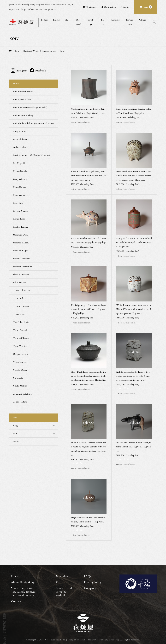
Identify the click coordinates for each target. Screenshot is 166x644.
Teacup (56, 20)
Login (126, 7)
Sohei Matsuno (20, 282)
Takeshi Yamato (21, 306)
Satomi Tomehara (22, 259)
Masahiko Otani (21, 235)
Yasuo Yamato (20, 362)
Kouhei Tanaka (20, 227)
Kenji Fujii (18, 203)
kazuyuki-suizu (20, 179)
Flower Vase (130, 22)
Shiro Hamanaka (21, 275)
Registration (110, 7)
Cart (148, 7)
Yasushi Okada (20, 370)
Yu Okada (18, 378)
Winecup (115, 20)
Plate (67, 20)
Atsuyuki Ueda (20, 131)
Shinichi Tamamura (22, 267)
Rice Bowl (78, 22)
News (16, 442)
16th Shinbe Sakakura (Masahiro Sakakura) (33, 123)
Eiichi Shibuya (20, 139)
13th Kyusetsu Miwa (23, 92)
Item (15, 433)
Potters (44, 20)
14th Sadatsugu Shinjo (24, 115)
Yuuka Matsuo (20, 386)
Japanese (93, 7)
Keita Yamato (20, 195)
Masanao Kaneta (21, 243)
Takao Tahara (20, 298)
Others (142, 20)
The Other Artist (21, 322)
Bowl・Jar (91, 22)
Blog (15, 426)
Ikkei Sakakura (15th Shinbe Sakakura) (31, 155)
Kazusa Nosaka (20, 171)
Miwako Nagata (21, 251)
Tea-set (103, 22)
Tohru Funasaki (21, 330)
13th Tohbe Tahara (22, 100)
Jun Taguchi (19, 163)
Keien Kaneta (19, 187)
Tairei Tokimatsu (21, 290)
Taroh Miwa (19, 314)
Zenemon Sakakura (22, 394)
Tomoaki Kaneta (21, 338)
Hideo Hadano (20, 147)
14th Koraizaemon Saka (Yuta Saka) (30, 108)
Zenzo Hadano (20, 402)
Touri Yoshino (20, 346)
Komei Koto (19, 219)
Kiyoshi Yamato (21, 211)
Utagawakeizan (20, 354)
